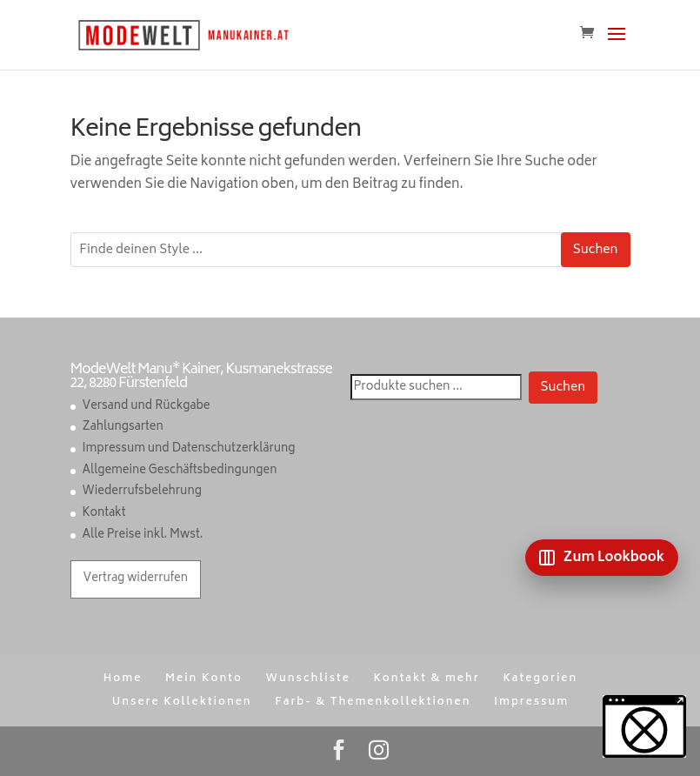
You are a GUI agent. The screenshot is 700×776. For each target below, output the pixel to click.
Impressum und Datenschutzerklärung (189, 449)
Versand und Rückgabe (147, 407)
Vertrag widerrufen (136, 579)
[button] (644, 726)
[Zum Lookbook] (602, 558)
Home (123, 679)
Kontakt (104, 514)
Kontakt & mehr (426, 679)
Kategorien (540, 679)
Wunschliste (307, 679)
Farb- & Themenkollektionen (373, 702)
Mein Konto (204, 679)
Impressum (531, 702)
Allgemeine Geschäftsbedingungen (180, 471)
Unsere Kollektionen (182, 702)
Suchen (596, 250)
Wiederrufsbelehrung (142, 492)
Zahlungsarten (123, 428)
